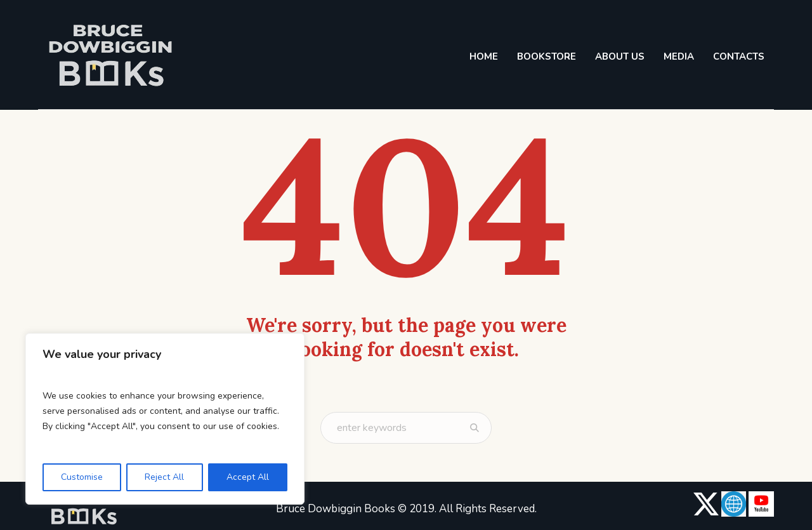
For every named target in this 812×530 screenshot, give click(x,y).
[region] (165, 419)
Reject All (164, 477)
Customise (82, 477)
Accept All (248, 477)
